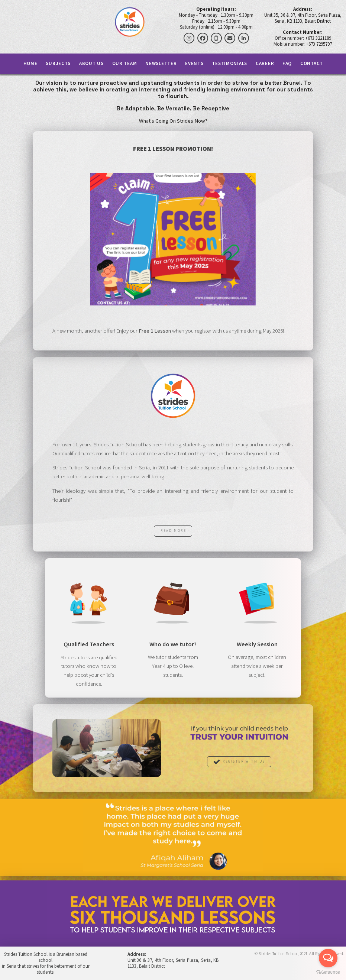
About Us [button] (91, 64)
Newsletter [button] (161, 64)
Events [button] (194, 64)
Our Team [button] (125, 64)
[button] (189, 38)
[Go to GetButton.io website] (328, 972)
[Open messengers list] (328, 958)
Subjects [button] (58, 64)
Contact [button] (312, 64)
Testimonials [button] (229, 64)
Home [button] (30, 64)
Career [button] (265, 64)
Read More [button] (173, 531)
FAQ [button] (287, 64)
